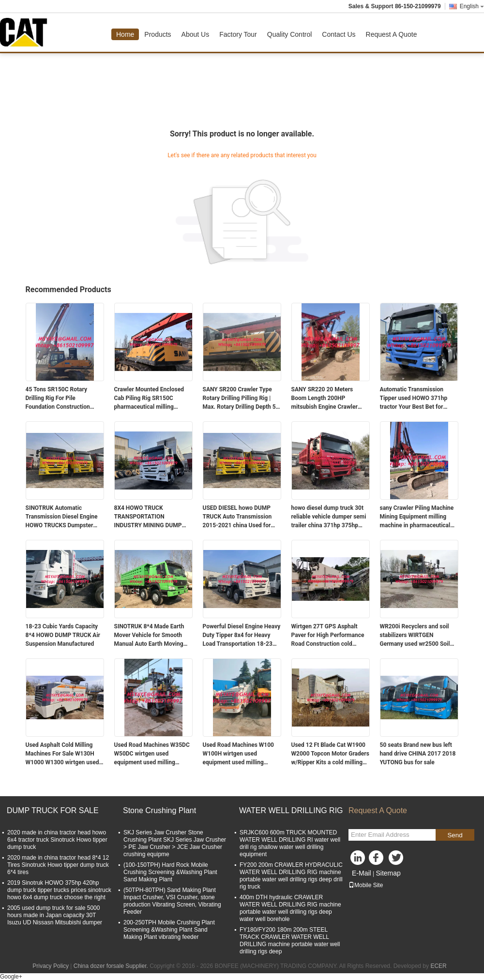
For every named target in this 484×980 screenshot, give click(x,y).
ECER (438, 966)
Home (125, 34)
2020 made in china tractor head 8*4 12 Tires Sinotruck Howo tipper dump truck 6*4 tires (58, 865)
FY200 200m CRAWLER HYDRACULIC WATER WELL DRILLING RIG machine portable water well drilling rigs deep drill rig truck (291, 876)
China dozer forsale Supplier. (112, 966)
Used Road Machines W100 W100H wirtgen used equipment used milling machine (239, 754)
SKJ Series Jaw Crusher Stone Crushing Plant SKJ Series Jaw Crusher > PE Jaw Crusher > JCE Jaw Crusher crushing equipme (175, 843)
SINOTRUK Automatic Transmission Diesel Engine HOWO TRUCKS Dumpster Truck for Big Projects (62, 517)
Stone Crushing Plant (159, 810)
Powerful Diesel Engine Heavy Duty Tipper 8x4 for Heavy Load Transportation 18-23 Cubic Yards (242, 636)
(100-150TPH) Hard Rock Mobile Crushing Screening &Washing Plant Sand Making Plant (170, 872)
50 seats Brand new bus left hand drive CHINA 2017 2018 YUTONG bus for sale (418, 754)
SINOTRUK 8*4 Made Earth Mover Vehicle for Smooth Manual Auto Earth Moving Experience (149, 636)
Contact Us (339, 34)
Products (158, 34)
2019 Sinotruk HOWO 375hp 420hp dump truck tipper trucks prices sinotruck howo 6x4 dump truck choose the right (59, 890)
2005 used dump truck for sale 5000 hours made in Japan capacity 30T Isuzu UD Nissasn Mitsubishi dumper (55, 915)
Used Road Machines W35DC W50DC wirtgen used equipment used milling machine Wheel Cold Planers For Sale (152, 754)
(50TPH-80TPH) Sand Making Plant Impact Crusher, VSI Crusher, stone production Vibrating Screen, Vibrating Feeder (172, 901)
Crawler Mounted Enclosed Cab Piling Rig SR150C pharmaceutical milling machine (149, 399)
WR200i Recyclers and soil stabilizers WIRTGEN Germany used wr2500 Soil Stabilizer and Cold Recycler (416, 636)
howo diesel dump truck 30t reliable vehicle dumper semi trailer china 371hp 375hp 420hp (329, 517)
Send (455, 835)
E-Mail (362, 873)
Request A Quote (392, 34)
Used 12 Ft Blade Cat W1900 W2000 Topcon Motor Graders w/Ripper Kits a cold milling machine (330, 754)
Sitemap (388, 873)
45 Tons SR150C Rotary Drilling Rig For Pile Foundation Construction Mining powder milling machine (58, 399)
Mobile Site (366, 885)
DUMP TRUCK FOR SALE (53, 810)
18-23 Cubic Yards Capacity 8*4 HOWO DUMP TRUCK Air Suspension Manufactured (63, 635)
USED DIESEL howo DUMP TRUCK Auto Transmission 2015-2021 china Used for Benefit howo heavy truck (237, 517)
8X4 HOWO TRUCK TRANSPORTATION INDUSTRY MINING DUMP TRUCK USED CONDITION (148, 517)
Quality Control (290, 34)
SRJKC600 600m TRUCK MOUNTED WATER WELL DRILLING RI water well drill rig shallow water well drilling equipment (290, 843)
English (472, 6)
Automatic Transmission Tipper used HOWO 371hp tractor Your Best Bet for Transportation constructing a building (419, 399)
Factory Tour (238, 34)
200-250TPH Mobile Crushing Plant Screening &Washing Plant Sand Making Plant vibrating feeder (169, 930)
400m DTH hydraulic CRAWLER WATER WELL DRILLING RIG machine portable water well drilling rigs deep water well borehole (290, 908)
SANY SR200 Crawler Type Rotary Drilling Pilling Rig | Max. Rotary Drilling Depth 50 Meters (241, 399)
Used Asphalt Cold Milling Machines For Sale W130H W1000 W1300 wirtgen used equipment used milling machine (62, 754)
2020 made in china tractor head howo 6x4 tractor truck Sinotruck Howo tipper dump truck (57, 840)
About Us (196, 34)
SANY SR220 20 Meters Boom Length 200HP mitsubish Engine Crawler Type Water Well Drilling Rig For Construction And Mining (329, 399)
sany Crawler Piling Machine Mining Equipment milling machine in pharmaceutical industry (417, 517)
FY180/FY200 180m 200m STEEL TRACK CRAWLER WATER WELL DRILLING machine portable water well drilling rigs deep (290, 941)
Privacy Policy (51, 966)
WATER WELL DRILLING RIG (291, 810)
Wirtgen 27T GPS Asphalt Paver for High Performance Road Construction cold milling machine (328, 636)
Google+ (11, 977)
